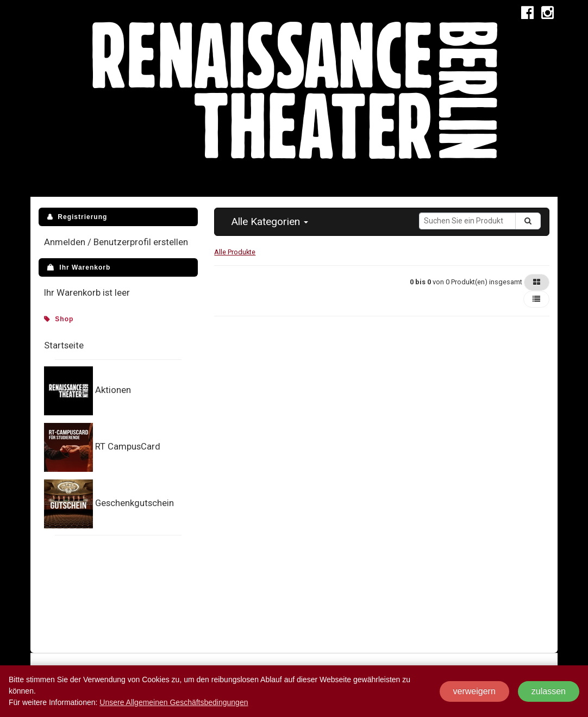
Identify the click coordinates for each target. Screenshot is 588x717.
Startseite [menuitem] (64, 345)
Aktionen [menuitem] (113, 390)
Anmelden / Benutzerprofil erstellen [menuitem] (116, 242)
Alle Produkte (235, 252)
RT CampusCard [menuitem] (128, 446)
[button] (270, 222)
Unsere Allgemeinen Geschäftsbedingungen (174, 702)
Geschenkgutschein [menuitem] (135, 503)
